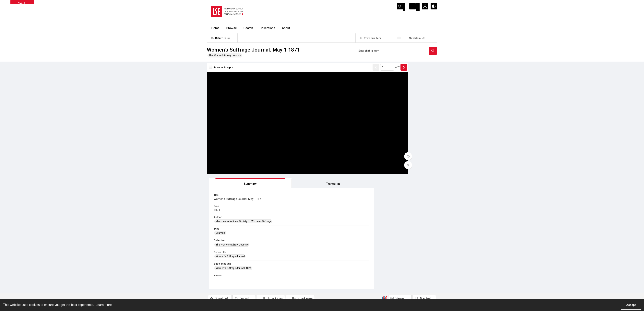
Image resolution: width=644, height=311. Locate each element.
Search (248, 28)
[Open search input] (404, 7)
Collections (267, 28)
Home (215, 28)
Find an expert (391, 290)
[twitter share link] (272, 283)
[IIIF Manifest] (424, 186)
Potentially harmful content (341, 294)
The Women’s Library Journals (225, 55)
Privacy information (336, 285)
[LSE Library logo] (236, 284)
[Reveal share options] (413, 7)
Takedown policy (335, 280)
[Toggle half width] (360, 168)
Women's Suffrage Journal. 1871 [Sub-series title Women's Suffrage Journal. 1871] (387, 156)
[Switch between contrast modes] (433, 7)
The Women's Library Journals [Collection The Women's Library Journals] (386, 132)
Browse (232, 28)
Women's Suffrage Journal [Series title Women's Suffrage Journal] (384, 144)
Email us (388, 285)
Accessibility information (340, 290)
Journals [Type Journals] (374, 121)
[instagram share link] (289, 283)
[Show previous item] (328, 70)
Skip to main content (22, 3)
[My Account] (423, 7)
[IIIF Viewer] (400, 186)
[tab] (381, 71)
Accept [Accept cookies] (631, 305)
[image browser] (222, 70)
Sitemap (388, 280)
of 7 (349, 70)
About (286, 28)
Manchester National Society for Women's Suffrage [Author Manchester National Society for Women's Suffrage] (397, 109)
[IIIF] (384, 186)
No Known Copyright (277, 236)
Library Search (274, 225)
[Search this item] (393, 51)
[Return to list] (224, 38)
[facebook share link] (280, 283)
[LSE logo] (227, 11)
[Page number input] (339, 70)
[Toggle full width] (360, 159)
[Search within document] (433, 51)
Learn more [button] (104, 305)
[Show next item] (356, 70)
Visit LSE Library (392, 294)
